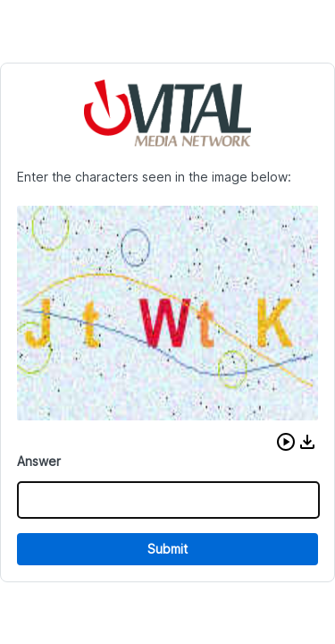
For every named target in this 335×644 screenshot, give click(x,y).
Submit (167, 549)
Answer (39, 461)
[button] (286, 442)
